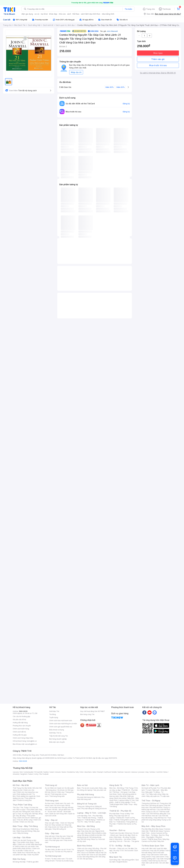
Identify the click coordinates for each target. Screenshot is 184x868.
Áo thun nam (50, 803)
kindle (114, 772)
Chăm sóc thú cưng (84, 848)
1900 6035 (23, 761)
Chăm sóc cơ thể (24, 844)
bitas (166, 772)
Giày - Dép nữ (51, 820)
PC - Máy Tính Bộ (87, 822)
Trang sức (81, 806)
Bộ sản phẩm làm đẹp (26, 854)
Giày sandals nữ (58, 825)
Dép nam (57, 838)
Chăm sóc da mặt (19, 840)
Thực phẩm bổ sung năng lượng (156, 819)
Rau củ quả (21, 810)
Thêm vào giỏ (158, 59)
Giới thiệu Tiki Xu (55, 733)
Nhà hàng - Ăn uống (122, 837)
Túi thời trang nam (53, 856)
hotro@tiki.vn (32, 741)
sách (69, 14)
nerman (121, 772)
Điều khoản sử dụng (57, 730)
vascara (16, 772)
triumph (100, 772)
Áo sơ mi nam (59, 805)
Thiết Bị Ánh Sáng (156, 831)
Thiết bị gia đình (33, 862)
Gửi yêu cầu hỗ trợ (19, 719)
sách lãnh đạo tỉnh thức (91, 14)
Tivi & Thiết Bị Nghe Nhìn (122, 803)
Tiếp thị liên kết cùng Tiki (59, 736)
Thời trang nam (52, 801)
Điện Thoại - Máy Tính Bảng (25, 826)
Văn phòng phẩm (128, 860)
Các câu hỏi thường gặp (21, 716)
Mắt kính (97, 797)
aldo (94, 772)
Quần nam (59, 803)
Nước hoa (21, 853)
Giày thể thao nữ (160, 818)
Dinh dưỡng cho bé (24, 794)
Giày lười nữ (64, 827)
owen (52, 772)
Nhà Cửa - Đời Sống (86, 826)
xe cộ (37, 14)
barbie (46, 772)
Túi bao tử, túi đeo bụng (65, 861)
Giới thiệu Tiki (54, 711)
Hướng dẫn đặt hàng (20, 723)
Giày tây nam (61, 836)
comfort (159, 772)
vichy (36, 774)
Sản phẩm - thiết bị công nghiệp (124, 801)
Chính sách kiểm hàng (21, 729)
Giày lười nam (50, 836)
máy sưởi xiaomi (158, 857)
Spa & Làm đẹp (125, 835)
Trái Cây (16, 807)
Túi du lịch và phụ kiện (90, 788)
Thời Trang (129, 788)
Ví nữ (68, 849)
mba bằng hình (108, 14)
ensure (58, 772)
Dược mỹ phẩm (33, 855)
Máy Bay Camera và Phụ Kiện (155, 840)
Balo (79, 788)
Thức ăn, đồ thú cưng (25, 820)
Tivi (147, 794)
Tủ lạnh (149, 790)
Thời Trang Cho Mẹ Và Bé (22, 788)
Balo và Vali (82, 785)
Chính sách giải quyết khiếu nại (61, 727)
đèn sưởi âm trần (152, 863)
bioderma (71, 772)
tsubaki (46, 774)
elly (77, 772)
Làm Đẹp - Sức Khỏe (22, 837)
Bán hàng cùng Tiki (87, 714)
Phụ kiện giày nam (56, 840)
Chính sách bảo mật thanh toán (61, 721)
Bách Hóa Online (85, 846)
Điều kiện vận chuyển (57, 742)
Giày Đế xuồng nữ (59, 829)
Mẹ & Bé (123, 796)
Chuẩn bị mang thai (24, 800)
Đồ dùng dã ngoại (156, 805)
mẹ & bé (44, 14)
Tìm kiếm (128, 9)
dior (21, 772)
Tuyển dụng (54, 717)
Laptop (98, 822)
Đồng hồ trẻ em (101, 809)
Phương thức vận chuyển (22, 726)
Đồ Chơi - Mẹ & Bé (21, 785)
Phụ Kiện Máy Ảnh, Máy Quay (152, 829)
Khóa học (129, 833)
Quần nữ (60, 788)
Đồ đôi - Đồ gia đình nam (62, 810)
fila (41, 774)
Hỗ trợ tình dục (31, 853)
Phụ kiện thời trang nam (91, 798)
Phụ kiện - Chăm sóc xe (118, 848)
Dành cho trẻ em (24, 818)
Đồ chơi (36, 788)
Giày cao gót (50, 823)
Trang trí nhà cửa (83, 829)
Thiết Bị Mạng (90, 820)
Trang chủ (150, 9)
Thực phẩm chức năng (25, 842)
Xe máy (116, 851)
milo (82, 772)
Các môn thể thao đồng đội (156, 814)
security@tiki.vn (31, 744)
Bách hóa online (120, 798)
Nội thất (88, 833)
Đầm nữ (53, 788)
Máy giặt (149, 792)
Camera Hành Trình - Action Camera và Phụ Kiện (156, 833)
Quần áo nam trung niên (58, 814)
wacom (127, 772)
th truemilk (39, 772)
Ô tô (122, 851)
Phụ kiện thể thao (156, 807)
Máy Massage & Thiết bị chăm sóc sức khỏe (27, 845)
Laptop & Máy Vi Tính (127, 800)
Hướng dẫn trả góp (20, 735)
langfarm (24, 774)
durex (64, 772)
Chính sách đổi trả (19, 732)
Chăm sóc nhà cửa (27, 822)
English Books (122, 862)
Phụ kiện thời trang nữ (85, 797)
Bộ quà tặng (88, 859)
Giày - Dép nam (52, 833)
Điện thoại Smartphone (21, 829)
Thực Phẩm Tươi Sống (22, 805)
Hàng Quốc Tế (116, 785)
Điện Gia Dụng (19, 859)
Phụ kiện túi (68, 852)
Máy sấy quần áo (153, 796)
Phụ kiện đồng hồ (88, 809)
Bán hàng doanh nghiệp (58, 739)
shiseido (16, 774)
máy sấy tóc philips (157, 851)
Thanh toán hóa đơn (117, 833)
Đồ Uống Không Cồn (90, 857)
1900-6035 (23, 711)
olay (147, 772)
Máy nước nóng (155, 794)
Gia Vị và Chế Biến (88, 853)
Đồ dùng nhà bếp (19, 862)
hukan (31, 774)
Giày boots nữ (53, 827)
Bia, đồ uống (21, 816)
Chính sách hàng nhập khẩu (23, 738)
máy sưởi (145, 848)
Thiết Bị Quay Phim (155, 839)
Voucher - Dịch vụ (117, 830)
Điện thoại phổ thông (25, 831)
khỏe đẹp (53, 14)
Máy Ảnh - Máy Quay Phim (153, 826)
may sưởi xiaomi (153, 855)
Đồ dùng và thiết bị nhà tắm (92, 835)
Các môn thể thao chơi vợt (156, 815)
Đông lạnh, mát (28, 812)
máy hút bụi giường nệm (155, 858)
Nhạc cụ (94, 839)
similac (153, 772)
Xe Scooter (129, 851)
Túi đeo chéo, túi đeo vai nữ (55, 849)
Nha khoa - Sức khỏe (123, 839)
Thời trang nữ (51, 785)
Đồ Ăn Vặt (85, 855)
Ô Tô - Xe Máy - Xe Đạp (120, 846)
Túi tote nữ (59, 852)
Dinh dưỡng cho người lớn (26, 796)
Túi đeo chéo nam (58, 859)
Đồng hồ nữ (90, 806)
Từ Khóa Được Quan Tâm (153, 846)
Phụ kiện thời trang (85, 794)
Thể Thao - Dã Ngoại (151, 801)
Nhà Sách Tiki (116, 857)
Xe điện (131, 848)
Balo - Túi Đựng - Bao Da (155, 835)
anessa (134, 772)
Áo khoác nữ (62, 790)
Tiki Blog (53, 714)
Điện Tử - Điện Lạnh (150, 785)
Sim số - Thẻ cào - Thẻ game (128, 841)
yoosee (141, 772)
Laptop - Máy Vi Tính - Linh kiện (92, 813)
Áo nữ (47, 788)
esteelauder (29, 772)
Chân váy (61, 792)
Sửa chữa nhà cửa (88, 831)
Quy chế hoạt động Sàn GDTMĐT (93, 711)
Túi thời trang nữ (52, 847)
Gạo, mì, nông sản (25, 814)
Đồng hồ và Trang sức (87, 804)
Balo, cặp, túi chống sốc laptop (92, 789)
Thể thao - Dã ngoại (120, 792)
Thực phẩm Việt (32, 810)
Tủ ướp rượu (165, 796)
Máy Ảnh (161, 841)
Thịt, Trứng (24, 807)
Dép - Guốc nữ (61, 823)
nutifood (107, 772)
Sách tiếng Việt (115, 860)
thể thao (76, 14)
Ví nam (47, 859)
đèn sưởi (153, 848)
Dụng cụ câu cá (152, 812)
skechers (88, 772)
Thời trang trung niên (57, 796)
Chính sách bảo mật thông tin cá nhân (63, 724)
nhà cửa (62, 14)
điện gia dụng (27, 14)
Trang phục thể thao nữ (150, 803)
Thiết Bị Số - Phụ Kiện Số (120, 811)
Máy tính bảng (23, 833)
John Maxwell (112, 31)
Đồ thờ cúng (86, 839)
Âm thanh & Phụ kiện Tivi (151, 788)
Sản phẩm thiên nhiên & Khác (26, 847)
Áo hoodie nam (55, 807)
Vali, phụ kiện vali (100, 790)
